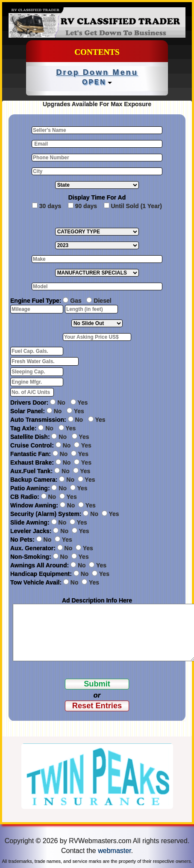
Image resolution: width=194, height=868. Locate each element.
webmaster (114, 851)
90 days (86, 206)
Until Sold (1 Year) (136, 206)
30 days (50, 206)
